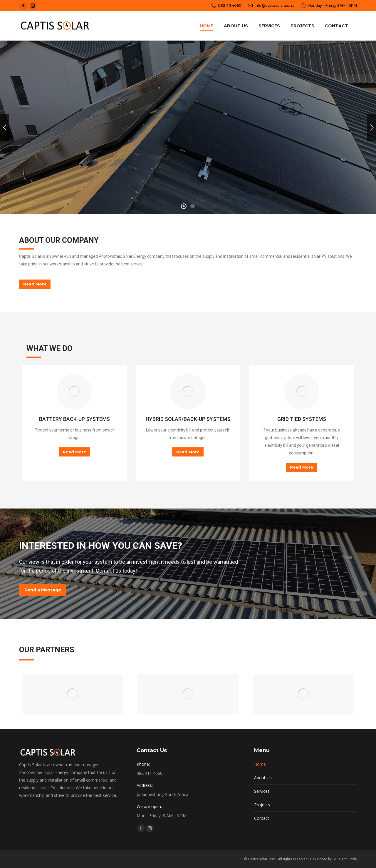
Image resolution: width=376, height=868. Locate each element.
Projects (262, 823)
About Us (263, 796)
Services (262, 810)
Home (260, 783)
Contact (262, 837)
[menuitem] (207, 26)
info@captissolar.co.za (271, 6)
